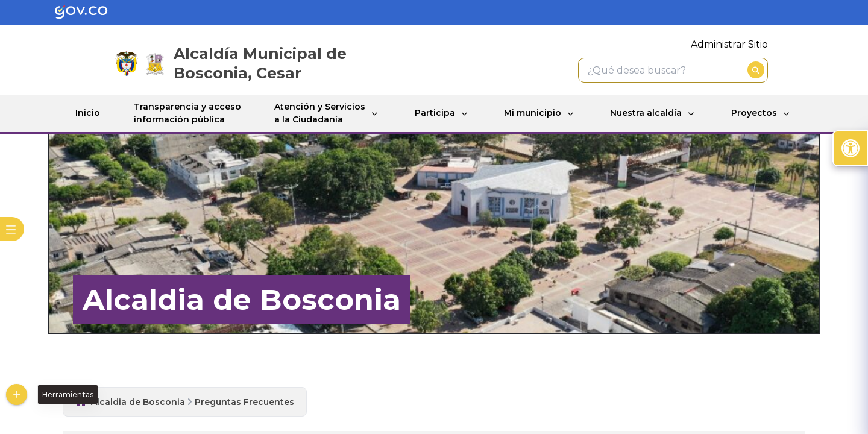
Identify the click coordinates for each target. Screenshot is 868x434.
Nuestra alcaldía (646, 113)
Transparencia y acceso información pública (187, 113)
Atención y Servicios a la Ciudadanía (320, 113)
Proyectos (754, 113)
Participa (435, 113)
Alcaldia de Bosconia (138, 402)
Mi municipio (533, 113)
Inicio (88, 113)
